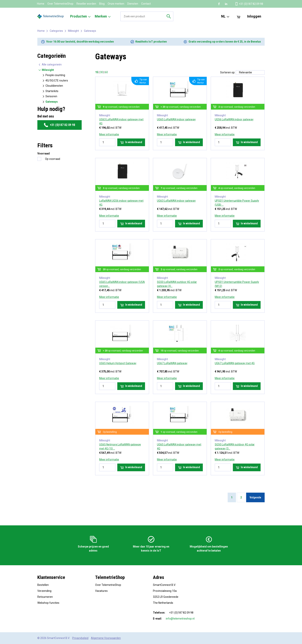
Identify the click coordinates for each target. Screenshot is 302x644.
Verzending (44, 591)
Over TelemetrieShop (60, 4)
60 (106, 72)
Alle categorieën (50, 65)
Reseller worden (86, 4)
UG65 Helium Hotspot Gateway (118, 363)
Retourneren (45, 597)
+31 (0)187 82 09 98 (59, 125)
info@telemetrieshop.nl (180, 619)
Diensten (133, 4)
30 (102, 72)
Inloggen (254, 16)
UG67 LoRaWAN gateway (172, 363)
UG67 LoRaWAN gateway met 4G (235, 363)
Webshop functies (48, 603)
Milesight (73, 31)
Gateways (90, 31)
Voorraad (44, 153)
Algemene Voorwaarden (106, 638)
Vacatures (101, 591)
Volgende (255, 497)
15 (97, 72)
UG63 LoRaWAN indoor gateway (176, 201)
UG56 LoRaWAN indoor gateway (234, 119)
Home (41, 4)
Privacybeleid (80, 638)
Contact (146, 4)
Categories (56, 31)
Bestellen (43, 585)
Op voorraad (53, 159)
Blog (102, 4)
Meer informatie (109, 134)
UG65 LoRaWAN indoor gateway (176, 119)
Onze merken (116, 4)
